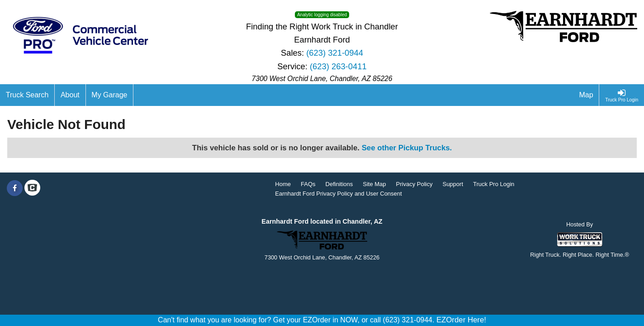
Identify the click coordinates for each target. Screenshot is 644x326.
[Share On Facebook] (15, 188)
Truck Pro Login (494, 184)
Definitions (339, 184)
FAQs (308, 184)
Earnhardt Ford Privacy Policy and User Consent (338, 194)
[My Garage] (110, 95)
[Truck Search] (27, 95)
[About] (70, 95)
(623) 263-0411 (338, 66)
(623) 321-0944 (335, 53)
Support (453, 184)
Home (283, 184)
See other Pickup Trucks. (407, 148)
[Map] (587, 95)
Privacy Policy (414, 184)
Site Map (374, 184)
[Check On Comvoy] (32, 188)
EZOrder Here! (461, 320)
